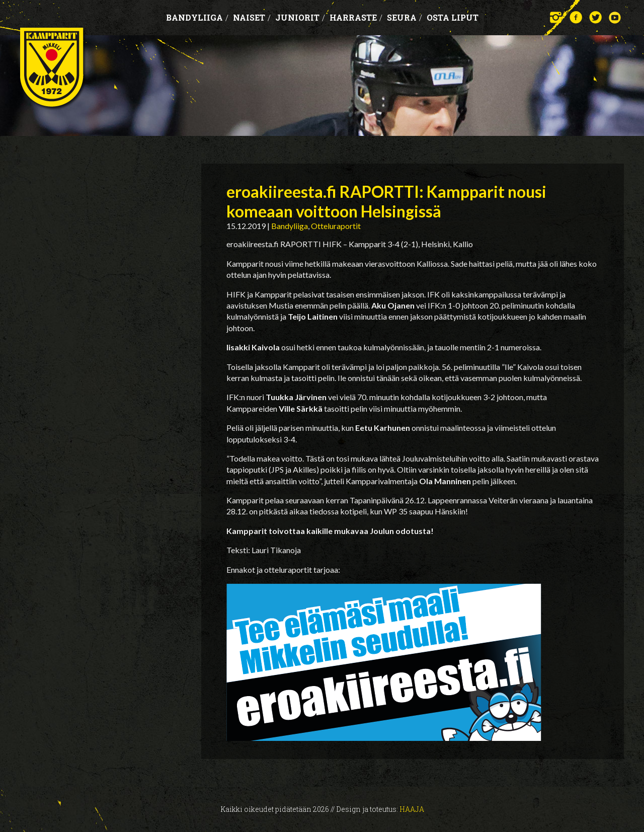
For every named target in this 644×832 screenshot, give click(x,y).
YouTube (615, 17)
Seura (405, 17)
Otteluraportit (336, 226)
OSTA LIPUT (453, 17)
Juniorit (300, 17)
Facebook (576, 17)
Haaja (412, 809)
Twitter (595, 17)
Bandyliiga (197, 17)
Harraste (356, 17)
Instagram (556, 17)
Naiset (252, 17)
